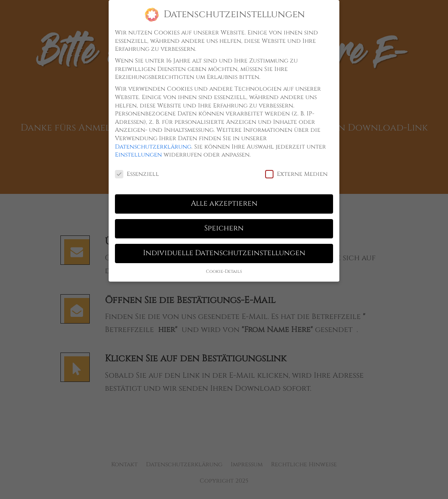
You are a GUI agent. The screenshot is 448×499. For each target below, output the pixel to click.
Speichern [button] (224, 225)
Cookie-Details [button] (224, 269)
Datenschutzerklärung (153, 144)
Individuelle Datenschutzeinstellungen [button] (224, 250)
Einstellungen (138, 152)
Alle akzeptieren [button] (224, 201)
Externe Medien (296, 171)
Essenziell (137, 171)
